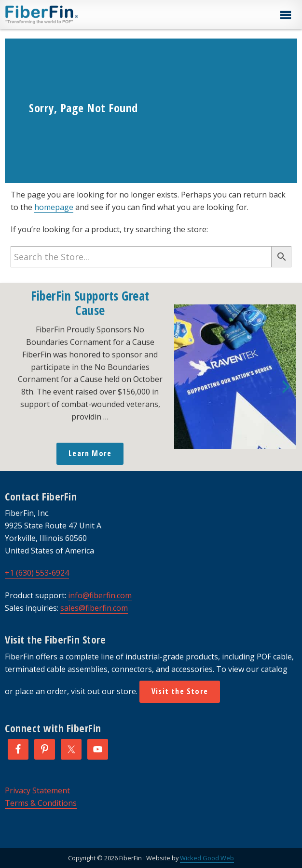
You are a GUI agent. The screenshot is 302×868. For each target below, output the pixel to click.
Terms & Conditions (41, 803)
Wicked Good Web (207, 858)
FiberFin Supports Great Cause (90, 303)
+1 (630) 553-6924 (37, 573)
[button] (285, 15)
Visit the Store (180, 691)
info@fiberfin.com (100, 595)
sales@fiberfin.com (94, 608)
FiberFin (60, 14)
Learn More (90, 453)
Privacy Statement (37, 790)
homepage (54, 207)
